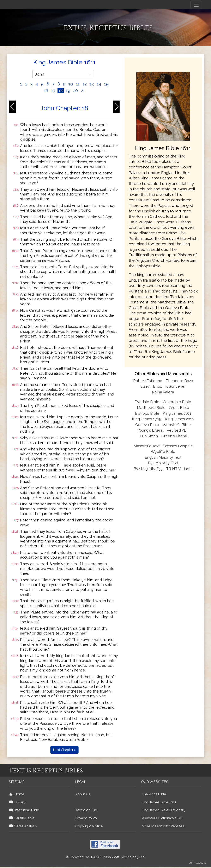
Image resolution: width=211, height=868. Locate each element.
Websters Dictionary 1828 (162, 818)
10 (71, 84)
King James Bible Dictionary (163, 810)
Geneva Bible (147, 425)
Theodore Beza (179, 381)
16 (46, 91)
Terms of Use (86, 810)
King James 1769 (147, 419)
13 (92, 84)
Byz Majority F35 (148, 469)
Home (17, 794)
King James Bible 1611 (159, 802)
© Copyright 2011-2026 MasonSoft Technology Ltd (105, 857)
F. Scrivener (176, 386)
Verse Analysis (23, 826)
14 (99, 84)
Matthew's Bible (151, 408)
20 (76, 91)
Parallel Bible (22, 818)
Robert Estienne (148, 381)
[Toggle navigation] (196, 5)
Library (17, 802)
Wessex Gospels (178, 446)
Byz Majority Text (163, 463)
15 (106, 84)
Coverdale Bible (177, 402)
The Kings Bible (154, 794)
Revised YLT (177, 430)
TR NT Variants (179, 469)
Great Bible (179, 408)
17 (53, 91)
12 (85, 84)
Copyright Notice (89, 826)
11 (78, 84)
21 (83, 91)
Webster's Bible (177, 425)
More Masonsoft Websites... (164, 826)
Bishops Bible (147, 413)
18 (61, 91)
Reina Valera (163, 392)
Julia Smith (149, 436)
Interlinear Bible (24, 810)
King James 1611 (177, 413)
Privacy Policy (86, 818)
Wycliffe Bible (163, 452)
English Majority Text (163, 457)
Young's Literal (151, 430)
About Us (83, 794)
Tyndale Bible (147, 402)
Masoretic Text (147, 446)
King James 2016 (179, 419)
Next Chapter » (64, 750)
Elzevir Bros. (151, 386)
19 (68, 91)
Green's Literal (174, 436)
